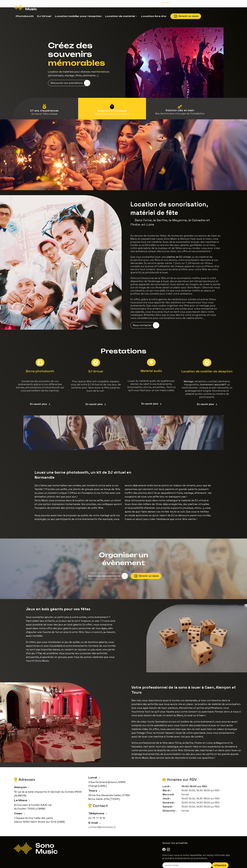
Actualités (212, 2)
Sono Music (179, 2)
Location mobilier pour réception (78, 16)
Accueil (165, 2)
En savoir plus (40, 399)
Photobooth (25, 16)
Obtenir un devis (186, 16)
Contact (226, 2)
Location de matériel (120, 16)
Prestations (196, 2)
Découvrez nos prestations (70, 80)
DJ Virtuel (44, 16)
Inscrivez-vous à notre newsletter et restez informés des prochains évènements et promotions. (196, 851)
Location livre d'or (154, 16)
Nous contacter (146, 322)
